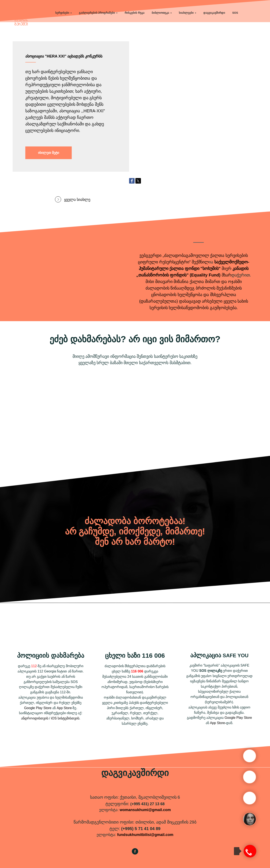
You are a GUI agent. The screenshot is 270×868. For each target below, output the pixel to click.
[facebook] (135, 853)
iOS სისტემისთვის (65, 718)
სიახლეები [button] (186, 13)
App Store (64, 708)
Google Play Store (38, 708)
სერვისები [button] (62, 13)
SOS (235, 13)
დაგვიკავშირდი (214, 13)
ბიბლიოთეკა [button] (160, 13)
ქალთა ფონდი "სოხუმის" (195, 268)
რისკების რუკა (135, 13)
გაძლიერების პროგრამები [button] (97, 13)
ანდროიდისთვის (35, 718)
